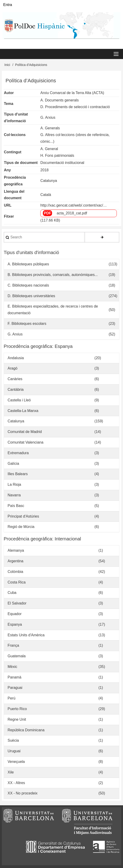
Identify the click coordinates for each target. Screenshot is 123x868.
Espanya (15, 624)
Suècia (13, 740)
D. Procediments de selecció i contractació (75, 107)
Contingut (13, 152)
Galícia (13, 464)
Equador (15, 614)
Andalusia (16, 358)
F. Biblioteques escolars (27, 324)
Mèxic (12, 667)
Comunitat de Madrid (25, 432)
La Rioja (14, 484)
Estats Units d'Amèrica (26, 635)
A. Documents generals (59, 100)
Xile (11, 772)
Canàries (15, 379)
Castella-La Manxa (23, 411)
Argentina (16, 561)
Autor (9, 93)
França (13, 645)
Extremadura (18, 453)
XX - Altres (16, 783)
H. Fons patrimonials (57, 156)
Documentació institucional (62, 163)
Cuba (12, 593)
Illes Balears (18, 474)
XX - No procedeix (23, 793)
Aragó (13, 368)
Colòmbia (15, 572)
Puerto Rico (17, 709)
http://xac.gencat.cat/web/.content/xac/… (73, 205)
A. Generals (50, 128)
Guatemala (17, 656)
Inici (7, 65)
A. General (49, 149)
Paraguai (15, 688)
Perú (12, 698)
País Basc (16, 506)
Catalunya (49, 181)
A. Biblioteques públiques (28, 264)
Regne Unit (17, 719)
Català (46, 195)
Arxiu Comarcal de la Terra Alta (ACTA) (72, 93)
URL (8, 205)
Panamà (15, 677)
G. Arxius (48, 117)
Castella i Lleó (19, 400)
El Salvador (17, 603)
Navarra (14, 495)
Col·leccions (15, 135)
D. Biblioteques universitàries (31, 296)
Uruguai (14, 751)
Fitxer (9, 216)
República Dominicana (26, 730)
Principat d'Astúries (23, 516)
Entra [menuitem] (8, 5)
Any (7, 170)
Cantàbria (16, 390)
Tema (9, 104)
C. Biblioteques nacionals (28, 285)
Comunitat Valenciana (25, 442)
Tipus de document (21, 163)
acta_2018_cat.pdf (72, 213)
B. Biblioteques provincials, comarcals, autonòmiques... (53, 275)
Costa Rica (17, 582)
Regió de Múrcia (21, 527)
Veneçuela (16, 762)
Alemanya (16, 550)
